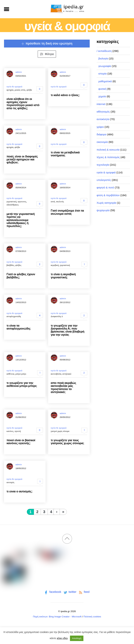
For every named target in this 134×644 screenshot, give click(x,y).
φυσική (103, 89)
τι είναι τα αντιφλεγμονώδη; (18, 327)
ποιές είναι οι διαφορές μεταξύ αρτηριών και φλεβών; (22, 159)
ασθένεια (10, 374)
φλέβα (29, 90)
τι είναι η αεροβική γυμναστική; (63, 276)
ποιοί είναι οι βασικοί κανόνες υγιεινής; (21, 442)
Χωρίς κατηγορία (106, 203)
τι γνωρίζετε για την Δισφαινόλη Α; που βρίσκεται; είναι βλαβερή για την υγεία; (68, 330)
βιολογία (103, 58)
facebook (52, 592)
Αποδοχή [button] (77, 638)
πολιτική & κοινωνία (108, 150)
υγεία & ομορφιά (14, 87)
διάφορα (102, 134)
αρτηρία (10, 90)
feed (84, 592)
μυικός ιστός (20, 90)
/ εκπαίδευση (104, 51)
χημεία (102, 96)
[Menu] (7, 9)
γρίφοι (100, 127)
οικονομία (102, 142)
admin (19, 72)
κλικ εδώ (62, 638)
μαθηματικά (105, 81)
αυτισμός (10, 482)
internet (101, 104)
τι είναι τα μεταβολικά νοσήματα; (65, 154)
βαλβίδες (10, 265)
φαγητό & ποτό (105, 187)
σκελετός (60, 202)
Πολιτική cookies (92, 617)
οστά (53, 202)
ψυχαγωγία (103, 210)
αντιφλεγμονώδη (14, 316)
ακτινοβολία (56, 374)
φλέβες (18, 265)
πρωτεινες (22, 202)
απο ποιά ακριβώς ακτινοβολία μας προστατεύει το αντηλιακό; (64, 387)
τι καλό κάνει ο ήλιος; (65, 95)
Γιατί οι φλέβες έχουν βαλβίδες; (21, 276)
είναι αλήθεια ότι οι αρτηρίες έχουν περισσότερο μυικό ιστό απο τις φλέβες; (23, 103)
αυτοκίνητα (103, 119)
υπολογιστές (104, 180)
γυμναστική (11, 202)
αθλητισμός (103, 112)
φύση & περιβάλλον (108, 195)
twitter (70, 592)
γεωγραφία (105, 66)
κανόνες (10, 431)
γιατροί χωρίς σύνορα (60, 431)
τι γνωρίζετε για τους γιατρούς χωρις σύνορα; (67, 442)
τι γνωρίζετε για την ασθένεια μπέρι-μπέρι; (22, 384)
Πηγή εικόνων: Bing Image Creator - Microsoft (57, 617)
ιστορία (103, 74)
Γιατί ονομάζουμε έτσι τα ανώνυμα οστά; (67, 212)
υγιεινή (18, 431)
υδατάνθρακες (13, 205)
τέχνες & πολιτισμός (108, 157)
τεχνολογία (103, 165)
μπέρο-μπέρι (21, 374)
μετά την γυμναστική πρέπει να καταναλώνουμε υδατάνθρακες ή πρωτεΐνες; (21, 220)
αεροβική (55, 265)
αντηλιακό (67, 374)
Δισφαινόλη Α (57, 316)
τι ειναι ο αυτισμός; (19, 491)
